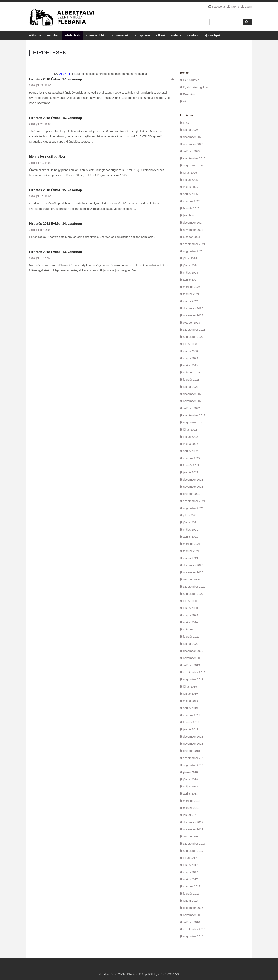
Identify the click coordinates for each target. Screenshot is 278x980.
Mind (186, 123)
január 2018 (191, 815)
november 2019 (193, 658)
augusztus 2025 (193, 165)
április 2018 (190, 794)
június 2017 (190, 865)
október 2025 (192, 151)
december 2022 (193, 394)
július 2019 (190, 686)
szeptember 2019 (194, 672)
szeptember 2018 (194, 758)
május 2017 (191, 872)
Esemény (189, 94)
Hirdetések (72, 35)
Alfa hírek (65, 74)
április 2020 (190, 622)
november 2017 (193, 829)
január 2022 (191, 472)
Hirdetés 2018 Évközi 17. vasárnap (56, 79)
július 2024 (190, 258)
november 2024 (193, 230)
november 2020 (193, 572)
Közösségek (120, 35)
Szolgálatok (142, 35)
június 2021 (190, 522)
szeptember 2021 (194, 501)
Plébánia (35, 35)
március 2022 (192, 458)
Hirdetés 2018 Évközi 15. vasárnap (56, 190)
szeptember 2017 (194, 844)
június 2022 (190, 437)
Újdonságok (212, 35)
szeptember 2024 (194, 244)
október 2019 (192, 665)
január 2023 (191, 387)
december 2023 (193, 308)
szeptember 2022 (194, 415)
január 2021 (191, 558)
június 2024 (190, 265)
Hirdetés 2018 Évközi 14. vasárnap (56, 224)
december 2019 (193, 651)
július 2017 (190, 858)
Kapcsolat (219, 6)
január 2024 (191, 301)
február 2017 (191, 893)
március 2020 (192, 629)
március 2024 (192, 287)
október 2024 (192, 237)
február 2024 (191, 294)
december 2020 (193, 565)
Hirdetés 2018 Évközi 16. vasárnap (56, 118)
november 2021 (193, 487)
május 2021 (191, 529)
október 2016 (192, 922)
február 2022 (191, 465)
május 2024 (191, 272)
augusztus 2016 (193, 936)
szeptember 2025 (194, 158)
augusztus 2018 (193, 765)
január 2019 (191, 729)
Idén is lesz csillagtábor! (48, 157)
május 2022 (191, 444)
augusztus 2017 (193, 851)
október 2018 (192, 751)
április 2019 (190, 708)
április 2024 (190, 280)
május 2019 (191, 701)
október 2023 (192, 322)
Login (247, 6)
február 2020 (191, 637)
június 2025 (190, 180)
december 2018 (193, 736)
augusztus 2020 (193, 594)
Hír (185, 101)
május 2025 (191, 187)
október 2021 (192, 494)
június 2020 (190, 608)
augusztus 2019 (193, 679)
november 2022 (193, 401)
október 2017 (192, 836)
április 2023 (190, 365)
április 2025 (190, 194)
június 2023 (190, 351)
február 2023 (191, 380)
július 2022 (190, 430)
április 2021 (190, 537)
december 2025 (193, 137)
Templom (53, 35)
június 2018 (190, 779)
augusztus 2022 (193, 422)
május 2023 (191, 358)
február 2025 (191, 208)
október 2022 (192, 408)
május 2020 (191, 615)
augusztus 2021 (193, 508)
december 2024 (193, 223)
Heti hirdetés (191, 80)
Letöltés (192, 35)
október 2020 (192, 579)
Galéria (176, 35)
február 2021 (191, 551)
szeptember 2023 (194, 330)
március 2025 (192, 201)
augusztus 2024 (193, 251)
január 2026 (191, 130)
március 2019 (192, 715)
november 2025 (193, 144)
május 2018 (191, 786)
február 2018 (191, 808)
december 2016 (193, 908)
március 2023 (192, 372)
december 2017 (193, 822)
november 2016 (193, 915)
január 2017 (191, 901)
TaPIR (233, 6)
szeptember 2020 (194, 587)
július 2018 (190, 772)
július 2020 (190, 601)
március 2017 (192, 886)
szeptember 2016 (194, 929)
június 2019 (190, 694)
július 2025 (190, 173)
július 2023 (190, 344)
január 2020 (191, 644)
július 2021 (190, 515)
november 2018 (193, 744)
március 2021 (192, 544)
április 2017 (190, 879)
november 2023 (193, 315)
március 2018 (192, 801)
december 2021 (193, 479)
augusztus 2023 (193, 337)
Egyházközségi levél (196, 87)
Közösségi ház (96, 35)
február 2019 (191, 722)
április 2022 (190, 451)
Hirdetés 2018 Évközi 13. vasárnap (56, 252)
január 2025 (191, 215)
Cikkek (161, 35)
